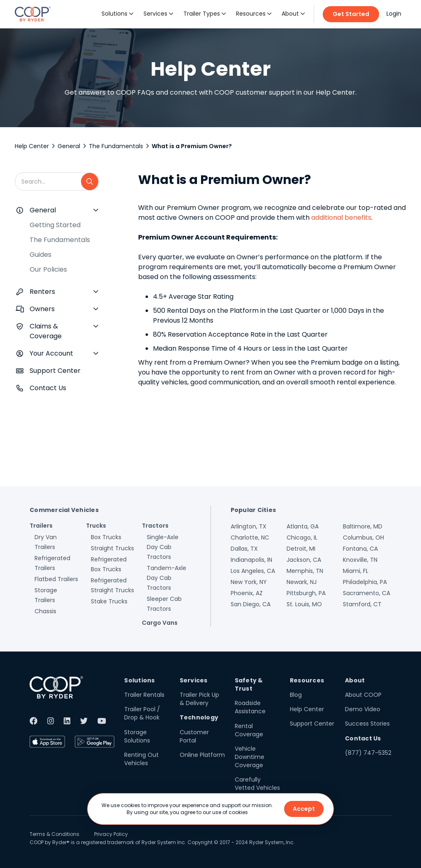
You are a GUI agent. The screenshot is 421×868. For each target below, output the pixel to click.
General (69, 146)
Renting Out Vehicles (141, 759)
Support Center (55, 371)
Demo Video (363, 709)
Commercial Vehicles (64, 510)
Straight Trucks (112, 548)
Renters (42, 292)
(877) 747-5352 (368, 753)
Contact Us (48, 388)
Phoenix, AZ (247, 593)
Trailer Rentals (144, 695)
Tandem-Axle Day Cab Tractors (167, 578)
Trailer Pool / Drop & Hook (142, 713)
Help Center (32, 146)
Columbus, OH (363, 538)
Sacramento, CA (367, 593)
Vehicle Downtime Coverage (250, 757)
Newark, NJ (302, 582)
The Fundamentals (116, 146)
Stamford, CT (362, 604)
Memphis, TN (305, 571)
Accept (304, 809)
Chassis (45, 611)
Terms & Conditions (54, 834)
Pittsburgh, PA (306, 593)
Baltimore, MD (363, 526)
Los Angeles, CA (253, 571)
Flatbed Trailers (56, 579)
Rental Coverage (249, 730)
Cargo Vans (160, 623)
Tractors (155, 526)
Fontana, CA (360, 549)
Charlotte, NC (250, 538)
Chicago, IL (302, 538)
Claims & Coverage (46, 331)
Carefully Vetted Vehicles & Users (257, 788)
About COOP (363, 695)
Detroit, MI (301, 549)
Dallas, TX (244, 549)
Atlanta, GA (303, 526)
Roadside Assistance (250, 707)
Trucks (96, 526)
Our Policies (48, 269)
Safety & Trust (249, 684)
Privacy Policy (111, 834)
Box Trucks (106, 537)
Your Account (51, 353)
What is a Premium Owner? (192, 146)
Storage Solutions (137, 736)
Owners (42, 309)
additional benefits (341, 218)
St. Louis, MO (304, 604)
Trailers (41, 526)
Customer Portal (194, 736)
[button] (118, 14)
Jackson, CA (304, 560)
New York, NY (249, 582)
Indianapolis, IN (251, 560)
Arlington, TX (249, 526)
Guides (40, 255)
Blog (296, 695)
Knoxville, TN (360, 560)
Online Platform (202, 755)
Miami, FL (356, 571)
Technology (199, 717)
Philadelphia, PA (365, 582)
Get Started (351, 14)
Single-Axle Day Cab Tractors (163, 547)
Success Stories (367, 724)
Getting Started (55, 225)
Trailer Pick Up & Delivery (199, 699)
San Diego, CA (251, 604)
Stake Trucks (109, 601)
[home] (33, 14)
